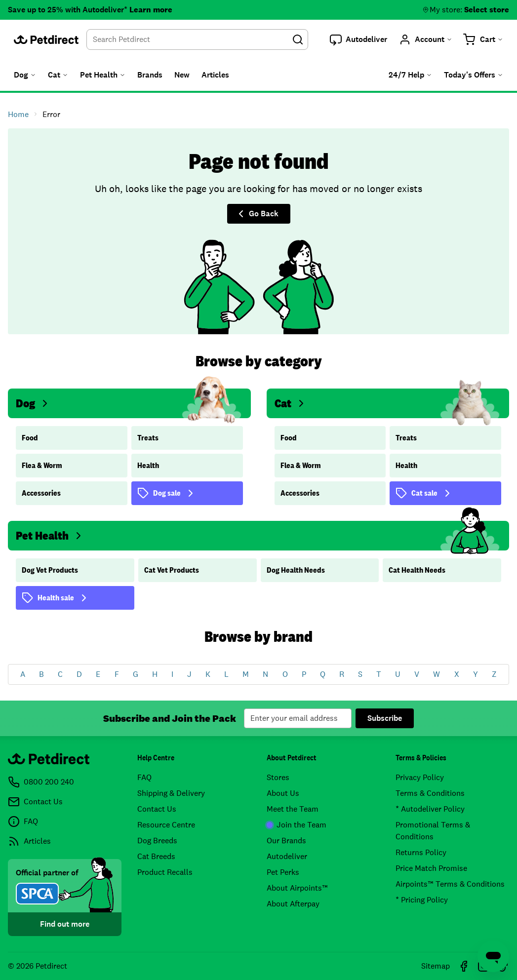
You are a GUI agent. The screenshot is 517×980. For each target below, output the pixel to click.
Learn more (151, 10)
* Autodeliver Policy (430, 809)
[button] (358, 39)
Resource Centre (166, 825)
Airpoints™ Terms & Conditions (450, 884)
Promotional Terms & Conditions (433, 831)
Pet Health (50, 535)
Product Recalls (165, 872)
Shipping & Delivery (171, 793)
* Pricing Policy (422, 900)
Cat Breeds (156, 856)
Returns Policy (421, 852)
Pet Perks (283, 872)
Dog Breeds (157, 841)
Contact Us (157, 809)
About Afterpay (293, 904)
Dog (33, 403)
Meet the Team (293, 809)
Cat (291, 403)
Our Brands (286, 841)
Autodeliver (287, 856)
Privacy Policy (420, 777)
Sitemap (436, 966)
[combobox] (197, 39)
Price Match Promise (431, 868)
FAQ (144, 777)
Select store (487, 10)
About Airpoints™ (297, 888)
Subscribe (385, 718)
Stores (278, 777)
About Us (283, 793)
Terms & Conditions (430, 793)
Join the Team (297, 825)
